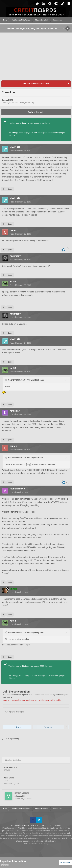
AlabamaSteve (17, 489)
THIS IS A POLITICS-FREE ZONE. (36, 84)
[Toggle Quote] (6, 380)
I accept (65, 863)
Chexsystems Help (27, 103)
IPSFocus (25, 825)
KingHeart (15, 411)
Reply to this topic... (15, 712)
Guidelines (4, 864)
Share (17, 727)
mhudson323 (20, 796)
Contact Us (57, 825)
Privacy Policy (45, 825)
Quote (10, 189)
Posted (20, 151)
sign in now (57, 695)
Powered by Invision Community (36, 844)
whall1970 (9, 100)
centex (13, 230)
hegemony (15, 256)
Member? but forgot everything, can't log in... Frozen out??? (34, 28)
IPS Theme (15, 825)
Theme (34, 825)
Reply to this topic (36, 112)
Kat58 (13, 282)
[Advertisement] (36, 54)
